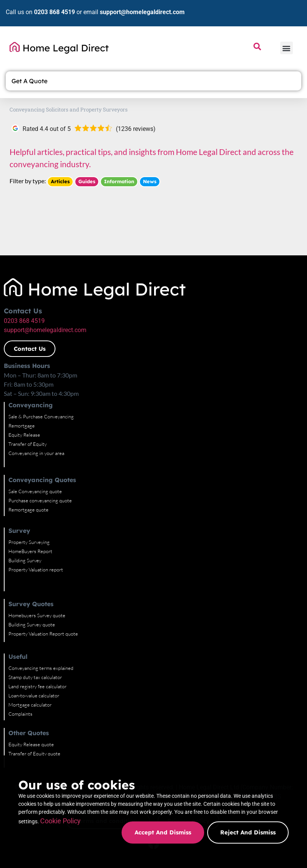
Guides (87, 181)
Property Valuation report (36, 570)
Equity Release (24, 435)
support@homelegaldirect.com (142, 12)
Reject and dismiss (248, 832)
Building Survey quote (32, 624)
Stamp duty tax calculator (35, 677)
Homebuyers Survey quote (37, 615)
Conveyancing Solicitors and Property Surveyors (69, 110)
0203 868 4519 (54, 12)
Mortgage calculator (30, 705)
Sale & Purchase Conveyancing (41, 416)
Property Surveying (29, 542)
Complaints (20, 714)
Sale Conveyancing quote (35, 491)
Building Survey (25, 560)
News (150, 181)
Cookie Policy (141, 810)
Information (119, 181)
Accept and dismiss (162, 832)
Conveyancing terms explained (41, 668)
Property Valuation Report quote (43, 634)
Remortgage (22, 426)
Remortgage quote (28, 510)
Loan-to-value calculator (34, 695)
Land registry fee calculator (37, 686)
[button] (287, 48)
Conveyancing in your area (36, 453)
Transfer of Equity (28, 444)
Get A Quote (31, 81)
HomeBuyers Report (30, 551)
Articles (60, 181)
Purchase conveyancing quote (40, 500)
